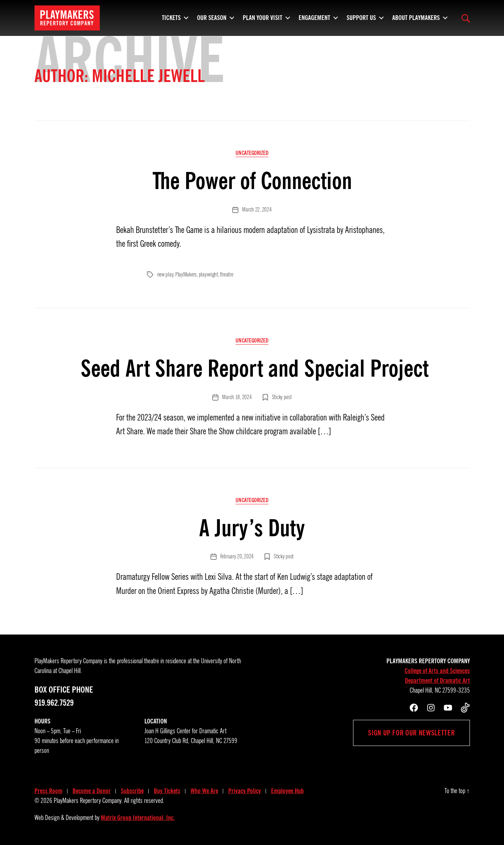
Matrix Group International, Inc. (138, 818)
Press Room (48, 791)
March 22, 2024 (257, 210)
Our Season (212, 20)
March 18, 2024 (237, 397)
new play (165, 275)
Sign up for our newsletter (411, 733)
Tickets (171, 20)
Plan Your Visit (263, 20)
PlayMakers (186, 275)
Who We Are (204, 791)
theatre (226, 275)
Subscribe (132, 791)
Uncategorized (252, 153)
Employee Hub (287, 791)
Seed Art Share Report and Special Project (252, 368)
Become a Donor (92, 791)
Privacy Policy (245, 791)
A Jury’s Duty (252, 528)
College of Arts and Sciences (437, 671)
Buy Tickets (167, 791)
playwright (208, 275)
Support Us (361, 20)
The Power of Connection (252, 181)
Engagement (314, 20)
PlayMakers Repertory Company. (88, 801)
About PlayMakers (416, 20)
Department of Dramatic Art (437, 681)
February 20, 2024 (237, 557)
